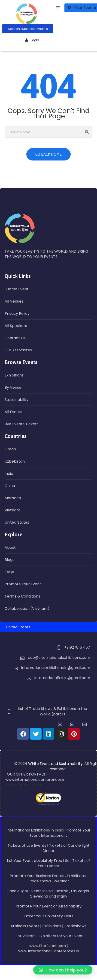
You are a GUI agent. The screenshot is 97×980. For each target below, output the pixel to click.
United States (18, 627)
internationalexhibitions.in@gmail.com (56, 668)
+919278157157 (77, 647)
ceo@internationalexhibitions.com (59, 658)
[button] (63, 970)
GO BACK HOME (48, 154)
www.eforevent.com (24, 785)
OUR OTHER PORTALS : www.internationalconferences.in (35, 777)
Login (32, 40)
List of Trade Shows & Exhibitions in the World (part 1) (52, 711)
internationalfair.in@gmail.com (62, 678)
